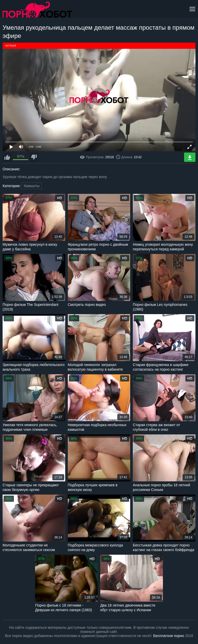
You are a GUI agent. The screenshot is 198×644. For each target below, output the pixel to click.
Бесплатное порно (168, 636)
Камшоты (32, 186)
